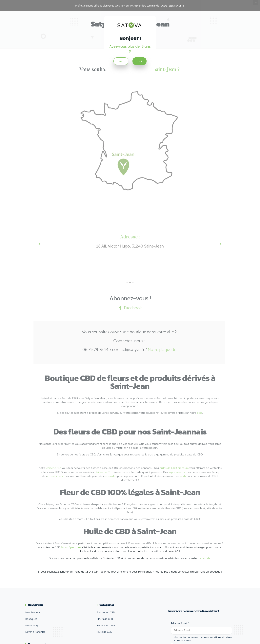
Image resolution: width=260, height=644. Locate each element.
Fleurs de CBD (105, 630)
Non (121, 72)
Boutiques (31, 630)
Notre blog (31, 637)
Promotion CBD (106, 624)
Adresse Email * (180, 634)
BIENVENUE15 (176, 6)
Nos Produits (33, 624)
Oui (140, 72)
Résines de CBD (106, 637)
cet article (205, 569)
